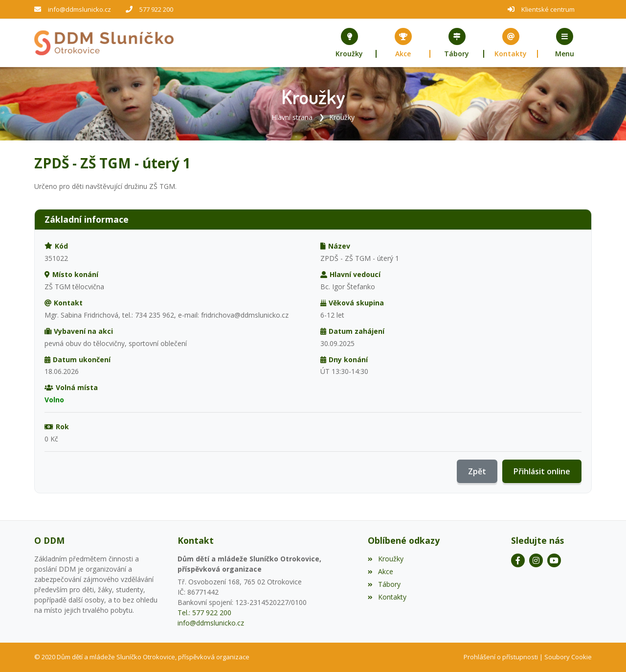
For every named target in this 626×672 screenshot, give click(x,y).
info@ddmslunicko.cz (79, 9)
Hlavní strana (292, 117)
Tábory (384, 584)
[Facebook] (518, 560)
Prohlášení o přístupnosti (501, 657)
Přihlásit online (542, 471)
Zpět (477, 471)
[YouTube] (554, 560)
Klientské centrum (548, 9)
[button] (565, 43)
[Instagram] (536, 560)
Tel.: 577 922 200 (204, 613)
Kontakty (387, 597)
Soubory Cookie (568, 657)
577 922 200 (156, 9)
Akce (380, 571)
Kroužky (342, 117)
